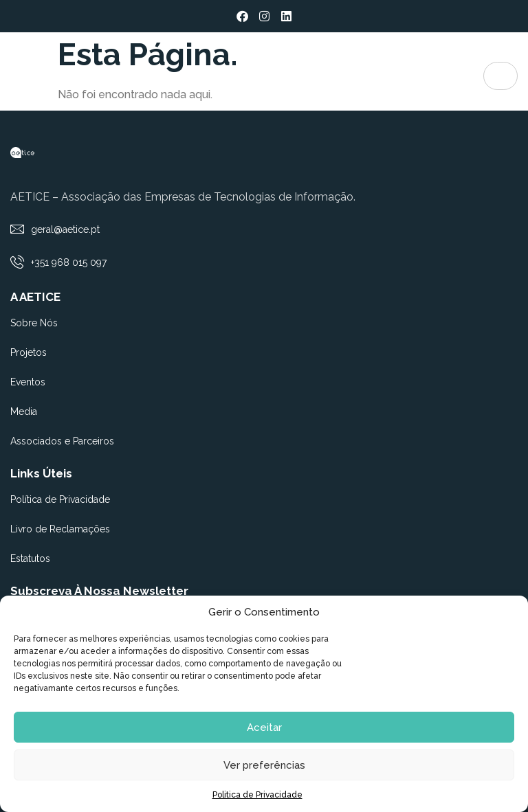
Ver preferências (264, 765)
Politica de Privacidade (257, 795)
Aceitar (264, 728)
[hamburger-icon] (500, 76)
